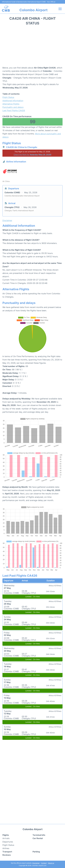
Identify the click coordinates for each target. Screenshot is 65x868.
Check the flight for (32, 155)
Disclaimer (36, 863)
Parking (36, 852)
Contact (44, 863)
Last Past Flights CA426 (14, 110)
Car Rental (38, 838)
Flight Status (8, 97)
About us (51, 863)
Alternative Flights (11, 104)
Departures (8, 842)
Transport (7, 852)
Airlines (6, 848)
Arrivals (6, 838)
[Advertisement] (32, 47)
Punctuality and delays (13, 107)
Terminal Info (39, 835)
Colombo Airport (33, 10)
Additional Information (13, 101)
